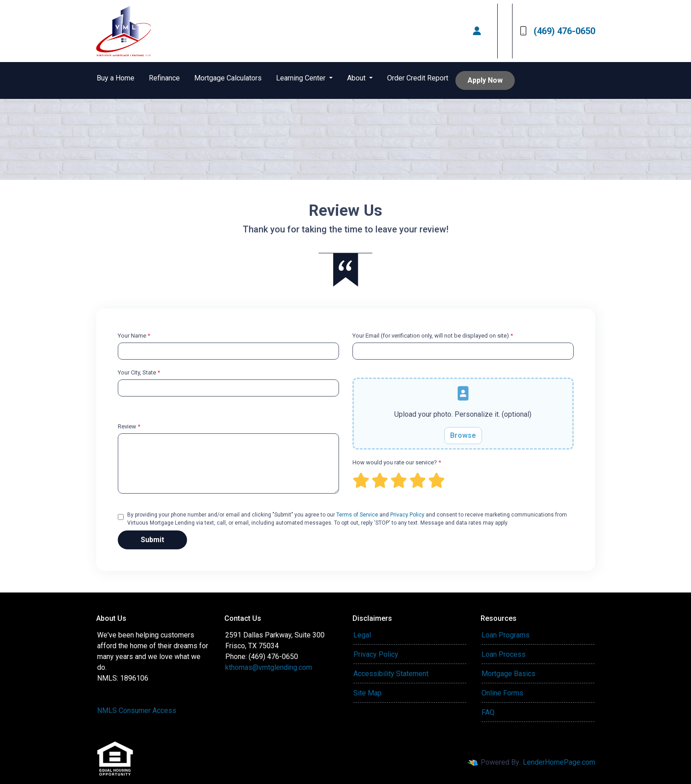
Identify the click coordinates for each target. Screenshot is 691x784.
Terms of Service (357, 515)
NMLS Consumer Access (137, 710)
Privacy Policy (407, 515)
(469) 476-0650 (557, 31)
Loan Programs (506, 635)
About (357, 78)
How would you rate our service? (397, 462)
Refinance (164, 78)
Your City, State (139, 372)
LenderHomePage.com (559, 762)
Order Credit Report (418, 78)
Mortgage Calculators (228, 78)
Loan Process (504, 654)
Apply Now (485, 80)
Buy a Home (116, 78)
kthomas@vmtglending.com (269, 667)
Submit (152, 540)
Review (129, 426)
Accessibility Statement (391, 674)
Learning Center (302, 78)
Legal (362, 635)
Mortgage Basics (508, 674)
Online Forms (502, 693)
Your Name (134, 336)
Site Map (368, 693)
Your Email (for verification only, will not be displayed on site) (433, 336)
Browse (463, 435)
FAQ (488, 712)
